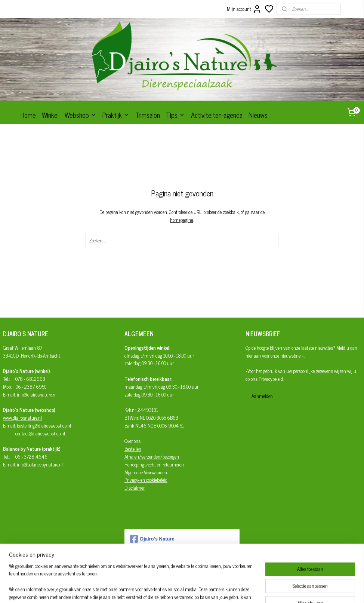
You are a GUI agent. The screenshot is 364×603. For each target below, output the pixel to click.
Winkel (50, 115)
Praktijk (116, 115)
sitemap (205, 589)
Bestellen (133, 449)
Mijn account (244, 9)
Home (28, 115)
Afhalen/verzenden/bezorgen (152, 457)
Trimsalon (148, 115)
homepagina (182, 220)
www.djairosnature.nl (22, 418)
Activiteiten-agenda (217, 115)
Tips (175, 115)
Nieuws (258, 115)
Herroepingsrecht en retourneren (154, 464)
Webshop (81, 115)
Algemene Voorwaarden (146, 472)
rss (216, 589)
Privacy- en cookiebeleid (146, 480)
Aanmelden (262, 396)
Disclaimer (135, 488)
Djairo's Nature (152, 539)
